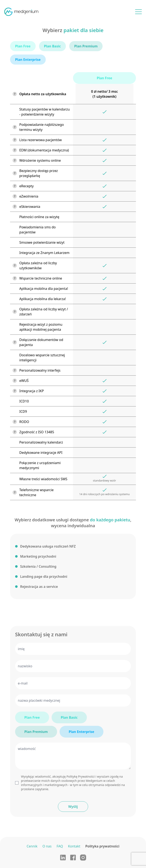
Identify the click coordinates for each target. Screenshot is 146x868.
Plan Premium (36, 732)
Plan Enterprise (82, 732)
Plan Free (32, 717)
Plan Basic (69, 717)
